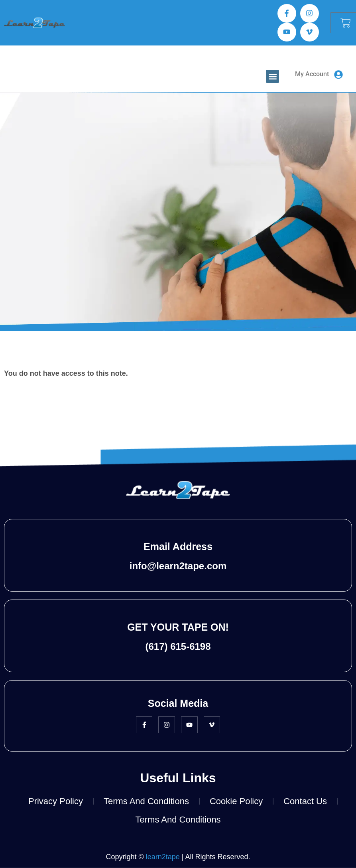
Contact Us (305, 801)
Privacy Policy (56, 801)
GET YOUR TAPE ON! (178, 627)
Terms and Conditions (146, 801)
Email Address (178, 546)
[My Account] (338, 75)
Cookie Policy (236, 801)
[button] (272, 76)
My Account (312, 74)
